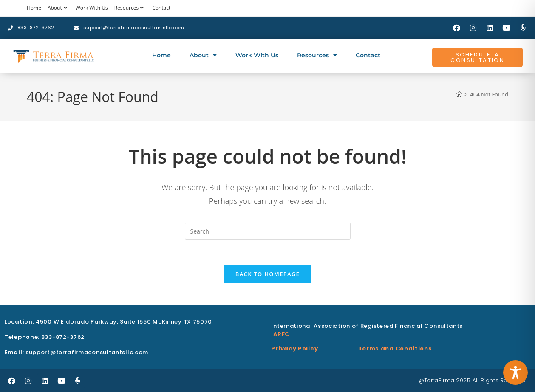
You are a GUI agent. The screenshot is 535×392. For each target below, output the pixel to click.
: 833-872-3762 (44, 337)
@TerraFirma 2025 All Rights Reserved (473, 380)
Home (34, 8)
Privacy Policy (294, 348)
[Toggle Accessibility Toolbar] (515, 372)
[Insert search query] (268, 231)
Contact (161, 8)
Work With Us (92, 8)
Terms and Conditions (395, 348)
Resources (130, 8)
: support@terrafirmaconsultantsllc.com (76, 352)
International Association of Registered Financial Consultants (367, 326)
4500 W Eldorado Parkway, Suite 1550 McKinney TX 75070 (108, 322)
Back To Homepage (267, 274)
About (58, 8)
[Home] (459, 94)
